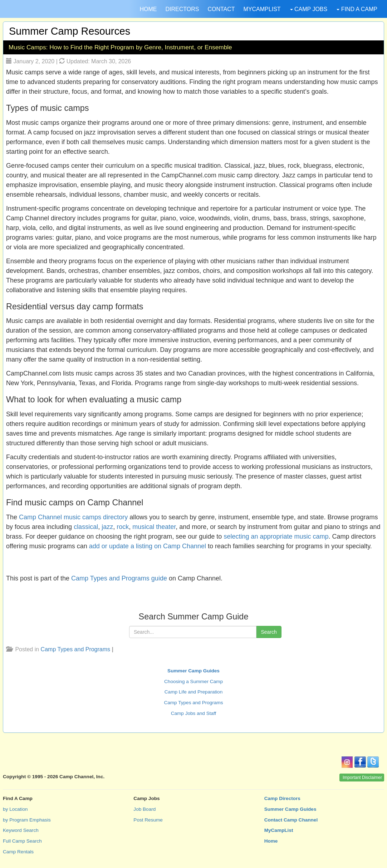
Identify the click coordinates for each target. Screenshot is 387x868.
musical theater (154, 527)
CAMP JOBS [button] (309, 9)
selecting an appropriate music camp (276, 536)
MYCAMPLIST (262, 9)
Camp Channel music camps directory (73, 517)
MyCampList (279, 830)
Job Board (144, 809)
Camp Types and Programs (75, 649)
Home (271, 841)
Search (269, 632)
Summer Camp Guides (193, 671)
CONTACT (221, 9)
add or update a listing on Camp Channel (148, 546)
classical (86, 527)
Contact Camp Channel (291, 820)
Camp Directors (282, 798)
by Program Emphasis (27, 820)
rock (123, 527)
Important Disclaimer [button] (362, 778)
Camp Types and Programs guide (119, 578)
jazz (107, 527)
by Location (15, 809)
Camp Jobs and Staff (194, 713)
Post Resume (148, 820)
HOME (148, 9)
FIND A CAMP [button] (357, 9)
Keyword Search (21, 830)
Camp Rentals (18, 852)
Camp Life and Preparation (193, 692)
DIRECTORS (182, 9)
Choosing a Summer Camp (193, 681)
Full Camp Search (22, 841)
